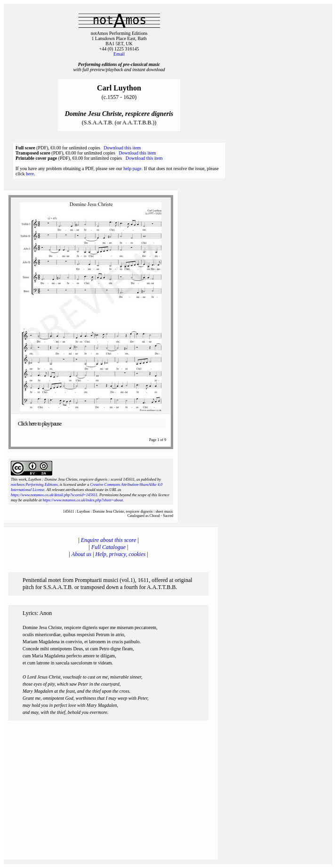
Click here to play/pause (40, 424)
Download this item (122, 148)
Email (119, 54)
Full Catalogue (108, 547)
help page (132, 168)
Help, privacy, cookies (121, 554)
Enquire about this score (108, 540)
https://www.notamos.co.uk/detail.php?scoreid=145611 (54, 495)
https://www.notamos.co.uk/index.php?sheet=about (83, 500)
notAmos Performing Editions (34, 485)
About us (81, 554)
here (30, 174)
